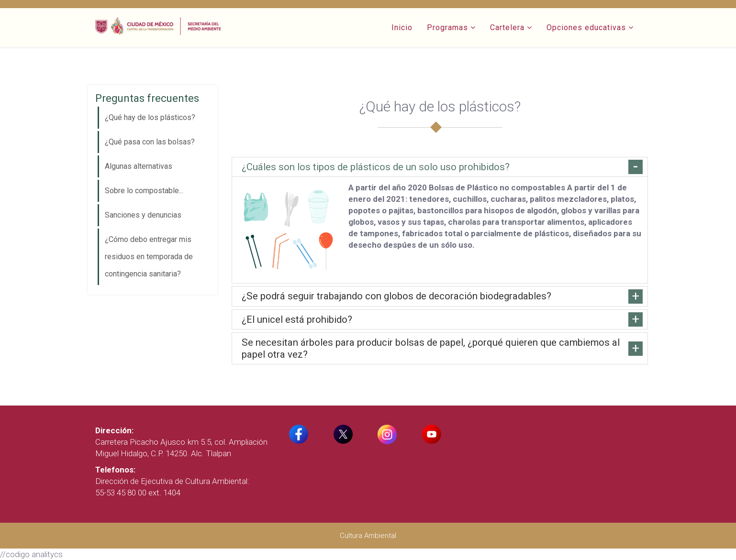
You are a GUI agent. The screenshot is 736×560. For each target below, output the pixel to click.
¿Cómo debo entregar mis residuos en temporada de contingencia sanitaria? (149, 257)
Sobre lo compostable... (144, 191)
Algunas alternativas (139, 166)
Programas (447, 27)
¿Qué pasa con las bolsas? (150, 142)
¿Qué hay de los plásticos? (150, 117)
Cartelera (507, 27)
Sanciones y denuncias (143, 215)
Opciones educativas (586, 27)
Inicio (402, 27)
